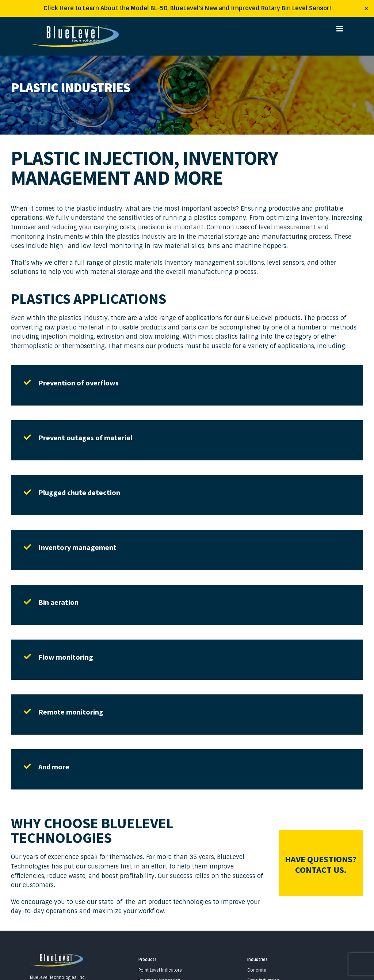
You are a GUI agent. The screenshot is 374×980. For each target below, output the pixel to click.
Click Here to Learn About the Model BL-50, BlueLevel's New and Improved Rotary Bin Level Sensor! (187, 8)
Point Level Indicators (160, 970)
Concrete (257, 970)
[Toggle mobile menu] (340, 29)
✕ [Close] (366, 8)
